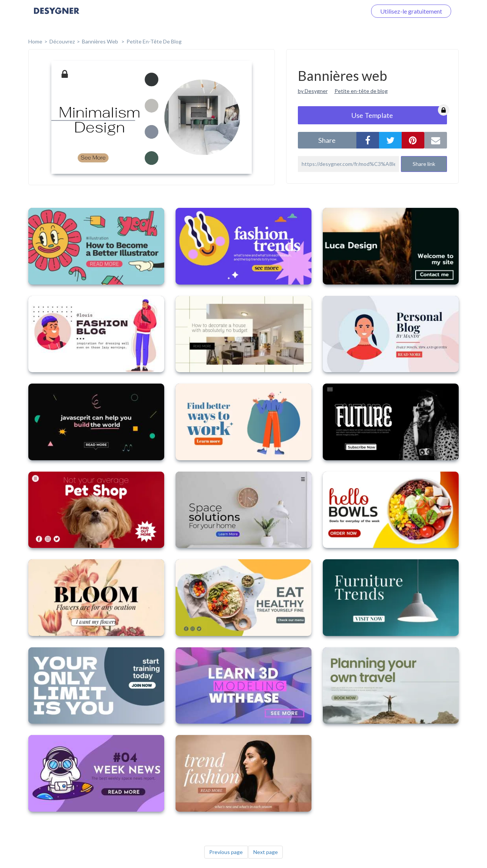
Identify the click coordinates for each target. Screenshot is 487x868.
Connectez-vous (336, 11)
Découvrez (62, 41)
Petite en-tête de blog (154, 41)
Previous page (226, 852)
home (35, 41)
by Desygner (313, 91)
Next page (266, 852)
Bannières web (101, 41)
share (327, 140)
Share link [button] (424, 164)
